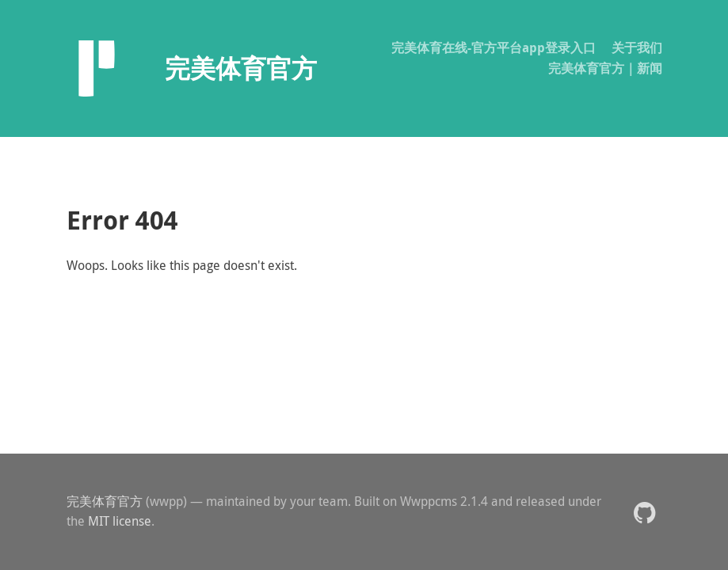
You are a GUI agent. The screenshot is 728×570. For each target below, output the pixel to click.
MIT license (120, 521)
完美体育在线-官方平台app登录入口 (494, 47)
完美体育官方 (105, 501)
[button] (644, 512)
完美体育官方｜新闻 (605, 68)
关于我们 (637, 47)
